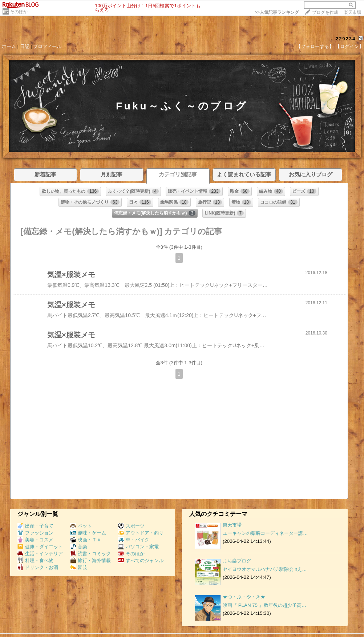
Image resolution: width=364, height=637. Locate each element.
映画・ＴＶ (86, 540)
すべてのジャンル (141, 560)
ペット (81, 526)
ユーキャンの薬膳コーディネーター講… (265, 533)
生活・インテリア (40, 554)
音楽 (79, 547)
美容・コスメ (35, 540)
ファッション (35, 533)
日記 (25, 46)
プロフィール (47, 46)
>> (277, 12)
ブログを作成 (325, 12)
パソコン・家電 (138, 547)
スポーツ (131, 526)
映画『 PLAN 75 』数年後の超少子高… (264, 605)
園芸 (79, 567)
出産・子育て (35, 526)
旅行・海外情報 (90, 560)
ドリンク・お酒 (38, 567)
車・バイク (134, 540)
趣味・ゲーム (88, 533)
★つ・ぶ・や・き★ (244, 597)
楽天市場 (352, 12)
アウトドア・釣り (141, 533)
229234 (346, 39)
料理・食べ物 (35, 560)
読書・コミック (90, 554)
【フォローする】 (315, 46)
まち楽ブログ (237, 561)
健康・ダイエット (40, 547)
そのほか (19, 12)
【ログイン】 (349, 46)
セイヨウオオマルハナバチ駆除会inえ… (265, 569)
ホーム (9, 46)
